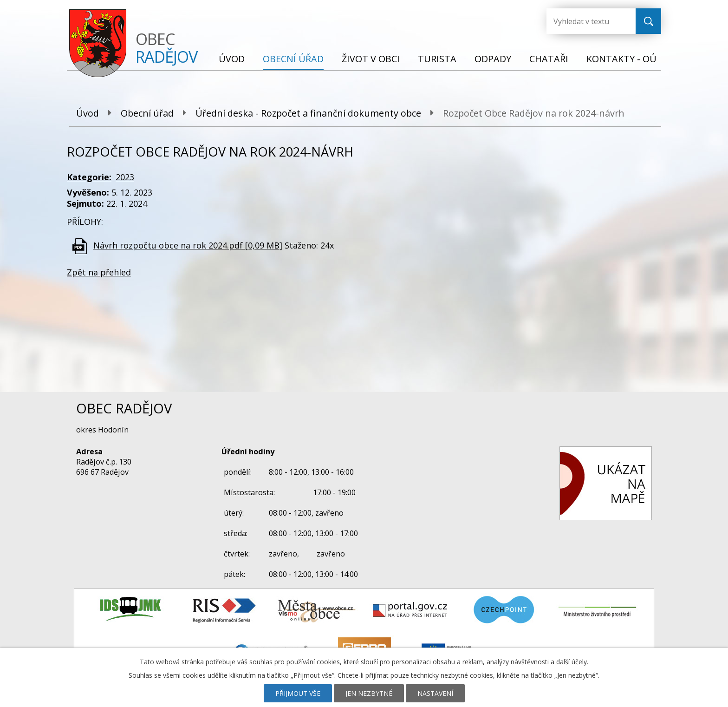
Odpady (493, 59)
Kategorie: (89, 177)
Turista (437, 59)
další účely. (572, 662)
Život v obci (371, 59)
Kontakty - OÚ (621, 59)
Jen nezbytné (369, 693)
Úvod (232, 59)
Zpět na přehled (99, 272)
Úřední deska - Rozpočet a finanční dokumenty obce (308, 113)
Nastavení (435, 693)
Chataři (549, 59)
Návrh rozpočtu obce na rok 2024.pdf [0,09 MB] (188, 245)
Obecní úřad (293, 59)
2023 (125, 177)
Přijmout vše (298, 693)
